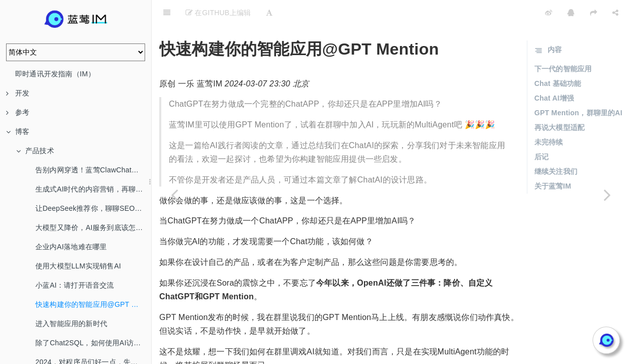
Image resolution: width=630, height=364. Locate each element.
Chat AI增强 (554, 73)
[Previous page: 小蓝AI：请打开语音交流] (174, 195)
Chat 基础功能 (558, 58)
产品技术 (35, 151)
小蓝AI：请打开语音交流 (75, 285)
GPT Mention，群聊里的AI (578, 87)
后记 (542, 131)
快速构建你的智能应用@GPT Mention (93, 304)
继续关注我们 (556, 146)
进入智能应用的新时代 (71, 324)
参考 (18, 112)
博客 (18, 131)
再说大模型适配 (559, 102)
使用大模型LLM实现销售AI (78, 266)
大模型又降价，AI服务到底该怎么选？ (93, 227)
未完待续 (549, 117)
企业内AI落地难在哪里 (71, 247)
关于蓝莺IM (553, 161)
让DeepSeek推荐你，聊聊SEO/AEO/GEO (93, 208)
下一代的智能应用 (563, 43)
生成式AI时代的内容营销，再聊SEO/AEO (93, 189)
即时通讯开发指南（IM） (55, 74)
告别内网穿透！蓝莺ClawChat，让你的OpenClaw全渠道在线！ (93, 170)
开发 (18, 93)
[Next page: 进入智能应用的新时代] (607, 195)
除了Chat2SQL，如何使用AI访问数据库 (93, 343)
